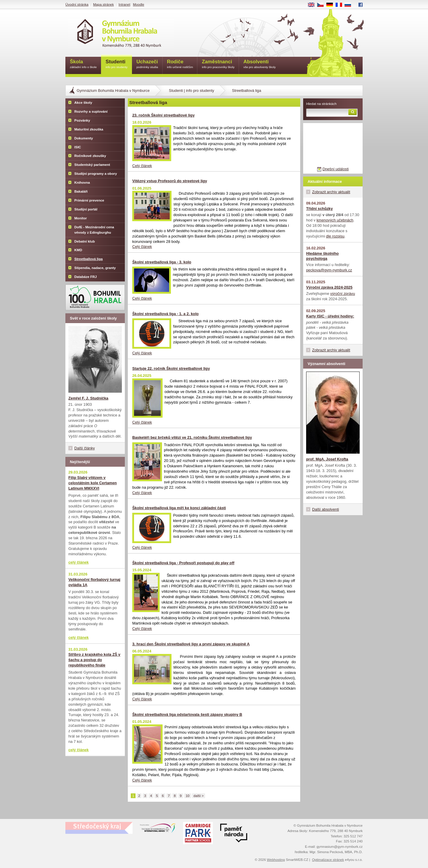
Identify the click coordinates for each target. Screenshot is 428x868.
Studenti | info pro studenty (191, 91)
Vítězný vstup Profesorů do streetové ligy (170, 181)
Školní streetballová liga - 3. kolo (162, 262)
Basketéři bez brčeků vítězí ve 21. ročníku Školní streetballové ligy (192, 437)
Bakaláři (81, 191)
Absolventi (260, 64)
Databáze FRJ (86, 277)
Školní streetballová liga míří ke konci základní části (179, 508)
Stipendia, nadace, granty (95, 268)
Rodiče (180, 64)
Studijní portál (86, 209)
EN (313, 5)
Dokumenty (84, 138)
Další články (85, 448)
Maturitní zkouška (89, 129)
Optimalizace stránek (328, 860)
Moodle (139, 4)
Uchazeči (147, 64)
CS (322, 5)
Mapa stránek (103, 4)
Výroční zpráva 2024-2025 (329, 287)
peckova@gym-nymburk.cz (329, 270)
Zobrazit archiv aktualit (331, 192)
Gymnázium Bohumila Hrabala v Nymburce (113, 91)
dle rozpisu (335, 236)
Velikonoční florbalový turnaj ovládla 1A (94, 582)
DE (332, 5)
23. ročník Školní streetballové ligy (163, 115)
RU (350, 5)
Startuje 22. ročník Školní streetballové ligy (171, 368)
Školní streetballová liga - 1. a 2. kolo (165, 314)
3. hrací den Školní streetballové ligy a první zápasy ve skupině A (191, 644)
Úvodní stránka (77, 4)
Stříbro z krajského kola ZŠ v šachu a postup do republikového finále (94, 660)
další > (199, 796)
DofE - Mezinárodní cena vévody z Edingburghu (94, 230)
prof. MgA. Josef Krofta (327, 459)
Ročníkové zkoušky (90, 156)
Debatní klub (85, 241)
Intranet (124, 4)
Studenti (117, 64)
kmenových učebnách (335, 220)
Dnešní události (336, 169)
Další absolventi (325, 509)
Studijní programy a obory (96, 174)
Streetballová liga (88, 259)
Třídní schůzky (320, 209)
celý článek (78, 562)
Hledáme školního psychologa (322, 256)
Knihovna (82, 183)
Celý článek (142, 166)
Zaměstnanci (218, 64)
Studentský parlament (92, 165)
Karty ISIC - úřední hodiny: (330, 316)
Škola (83, 64)
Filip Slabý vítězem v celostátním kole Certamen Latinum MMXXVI (93, 483)
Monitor (81, 218)
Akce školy (83, 103)
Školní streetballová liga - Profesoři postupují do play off (183, 563)
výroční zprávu (343, 294)
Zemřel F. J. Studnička (88, 398)
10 (188, 796)
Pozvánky (82, 120)
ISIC (78, 147)
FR (341, 5)
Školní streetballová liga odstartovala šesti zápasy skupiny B (187, 714)
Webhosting (276, 860)
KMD (78, 250)
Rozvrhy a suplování (91, 111)
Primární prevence (89, 200)
